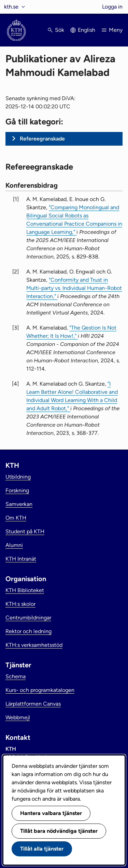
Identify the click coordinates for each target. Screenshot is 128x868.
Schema (16, 676)
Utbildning (18, 477)
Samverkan (19, 504)
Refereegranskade (42, 139)
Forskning (17, 490)
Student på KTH (25, 531)
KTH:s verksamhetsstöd (34, 645)
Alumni (14, 545)
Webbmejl (18, 717)
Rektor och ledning (29, 631)
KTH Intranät (21, 559)
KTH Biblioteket (25, 590)
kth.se (11, 7)
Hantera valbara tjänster (51, 813)
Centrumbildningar (28, 618)
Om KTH (16, 518)
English (87, 30)
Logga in (112, 7)
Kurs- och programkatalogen (40, 690)
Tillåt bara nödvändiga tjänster (59, 831)
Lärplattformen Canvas (33, 704)
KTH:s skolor (20, 604)
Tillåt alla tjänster (42, 849)
